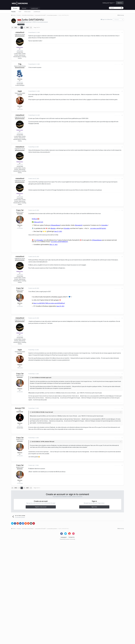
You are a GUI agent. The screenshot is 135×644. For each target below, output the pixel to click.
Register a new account (41, 609)
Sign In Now (94, 609)
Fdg (20, 64)
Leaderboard (37, 12)
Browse (15, 8)
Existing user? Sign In (108, 3)
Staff (20, 12)
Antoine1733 (20, 510)
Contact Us (72, 639)
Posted (34, 32)
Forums (13, 12)
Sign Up (120, 3)
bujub (20, 91)
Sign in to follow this (107, 19)
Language (64, 639)
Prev (16, 28)
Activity (24, 8)
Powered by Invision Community (67, 642)
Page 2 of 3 (37, 28)
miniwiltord (22, 22)
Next (28, 28)
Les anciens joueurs (43, 22)
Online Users (27, 12)
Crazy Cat (20, 210)
